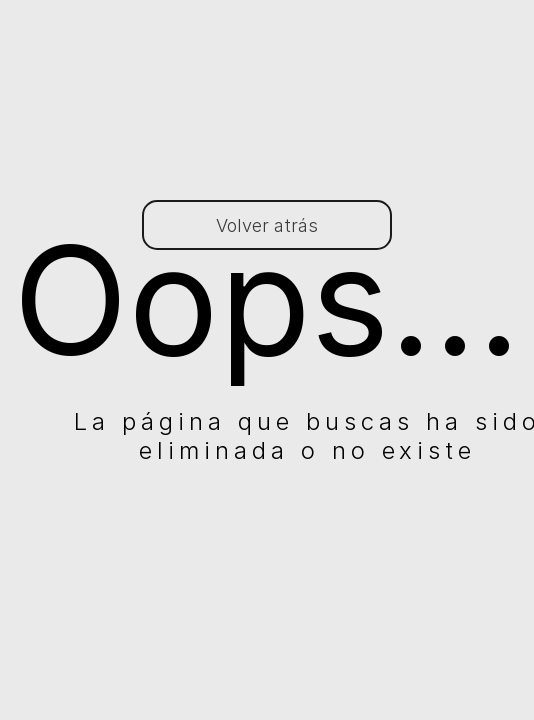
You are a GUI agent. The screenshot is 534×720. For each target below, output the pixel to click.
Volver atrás (267, 225)
